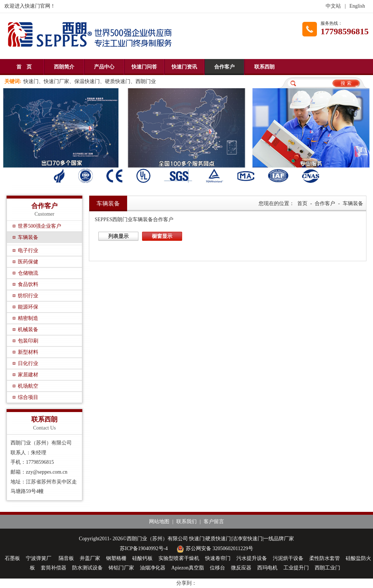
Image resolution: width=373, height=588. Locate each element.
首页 (302, 203)
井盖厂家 (90, 558)
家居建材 (28, 375)
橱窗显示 (162, 236)
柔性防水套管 (325, 558)
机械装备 (28, 330)
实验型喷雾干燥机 (179, 558)
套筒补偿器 (54, 568)
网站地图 (159, 522)
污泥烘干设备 (288, 558)
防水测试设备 (87, 568)
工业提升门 (296, 568)
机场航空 (28, 386)
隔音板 (66, 558)
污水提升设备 (252, 558)
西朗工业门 (327, 568)
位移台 (217, 568)
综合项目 (28, 397)
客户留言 (214, 522)
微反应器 (241, 568)
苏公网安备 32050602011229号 (214, 548)
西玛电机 (267, 568)
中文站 (333, 6)
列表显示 (118, 236)
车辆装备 (28, 237)
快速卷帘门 (218, 558)
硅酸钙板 (142, 558)
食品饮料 (28, 284)
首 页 (24, 67)
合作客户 (224, 67)
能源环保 (28, 307)
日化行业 (28, 363)
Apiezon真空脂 (187, 568)
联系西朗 (264, 67)
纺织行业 (28, 296)
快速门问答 (144, 67)
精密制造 (28, 318)
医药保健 (28, 262)
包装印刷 (28, 341)
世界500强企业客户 (40, 226)
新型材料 (28, 352)
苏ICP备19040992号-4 (144, 548)
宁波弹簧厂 (39, 558)
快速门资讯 (184, 67)
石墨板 (12, 558)
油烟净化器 (153, 568)
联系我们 (186, 522)
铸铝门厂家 (121, 568)
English (357, 6)
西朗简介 (64, 67)
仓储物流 (28, 273)
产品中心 (104, 67)
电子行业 (28, 250)
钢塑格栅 (116, 558)
